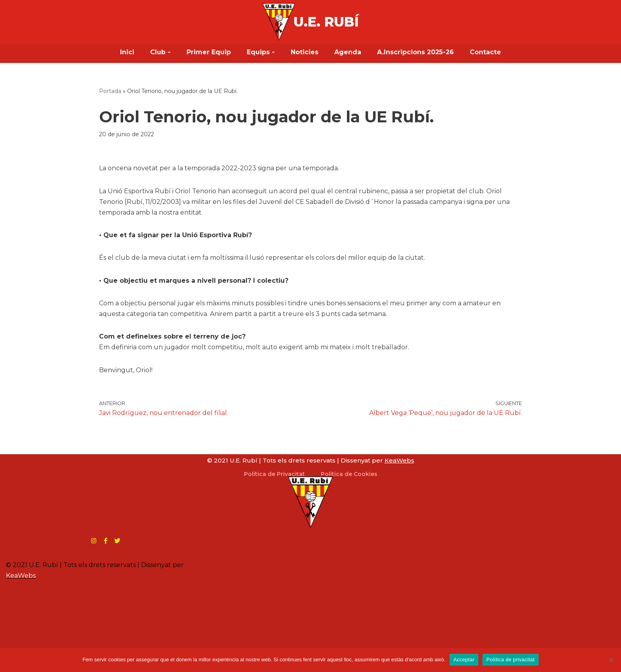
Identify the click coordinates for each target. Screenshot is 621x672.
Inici (127, 52)
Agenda (348, 52)
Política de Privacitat (274, 474)
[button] (169, 52)
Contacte (485, 52)
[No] (611, 660)
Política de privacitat (511, 660)
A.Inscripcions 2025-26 (415, 52)
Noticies (305, 52)
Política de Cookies (349, 474)
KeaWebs (21, 576)
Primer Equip (209, 52)
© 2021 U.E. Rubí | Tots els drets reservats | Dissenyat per (311, 460)
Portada (110, 91)
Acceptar (464, 660)
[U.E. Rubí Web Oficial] (279, 22)
